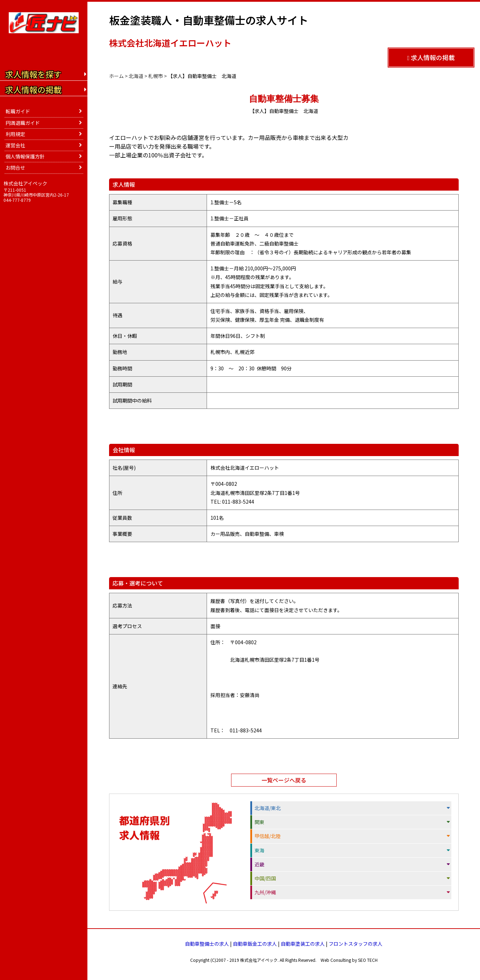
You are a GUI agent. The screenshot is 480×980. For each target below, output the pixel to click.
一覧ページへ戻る (284, 780)
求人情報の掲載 (431, 57)
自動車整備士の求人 (207, 944)
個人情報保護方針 (25, 156)
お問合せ (15, 168)
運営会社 (15, 145)
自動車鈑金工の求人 (255, 944)
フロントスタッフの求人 (356, 944)
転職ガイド (18, 111)
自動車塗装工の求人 (303, 944)
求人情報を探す (33, 74)
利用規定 (15, 134)
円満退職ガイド (23, 123)
